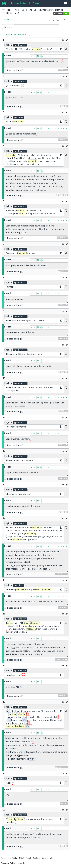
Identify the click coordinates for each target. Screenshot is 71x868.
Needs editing (13, 70)
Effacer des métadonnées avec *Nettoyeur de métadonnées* (36, 602)
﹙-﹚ (57, 56)
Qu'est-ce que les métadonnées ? (36, 134)
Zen (17, 13)
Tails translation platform (20, 4)
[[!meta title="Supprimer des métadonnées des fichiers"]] (36, 63)
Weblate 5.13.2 (18, 858)
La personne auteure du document (36, 473)
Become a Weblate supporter (13, 863)
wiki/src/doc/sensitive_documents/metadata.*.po (39, 10)
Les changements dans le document (36, 507)
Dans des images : (36, 299)
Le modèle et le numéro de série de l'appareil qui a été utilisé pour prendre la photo (36, 404)
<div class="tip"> (36, 689)
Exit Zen (54, 20)
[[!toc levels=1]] (36, 99)
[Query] (37, 27)
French (8, 13)
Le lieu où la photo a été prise (36, 333)
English (8, 45)
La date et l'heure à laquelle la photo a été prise (36, 367)
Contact (36, 858)
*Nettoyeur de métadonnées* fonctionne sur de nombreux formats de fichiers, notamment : (36, 838)
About (28, 858)
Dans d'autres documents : (36, 439)
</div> (36, 797)
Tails (9, 10)
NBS (39, 56)
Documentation (48, 858)
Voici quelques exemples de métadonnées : (36, 266)
